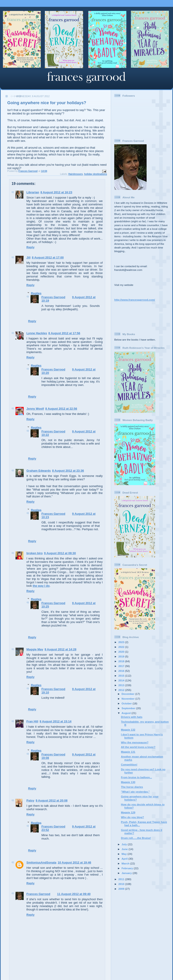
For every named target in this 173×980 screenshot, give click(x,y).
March (126, 863)
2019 (122, 656)
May (125, 854)
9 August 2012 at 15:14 (56, 721)
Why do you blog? (132, 817)
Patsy (30, 800)
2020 (122, 652)
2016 (122, 671)
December (128, 694)
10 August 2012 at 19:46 (74, 862)
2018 (122, 661)
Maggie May (35, 649)
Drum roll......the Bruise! (136, 838)
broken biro (35, 553)
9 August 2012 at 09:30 (60, 553)
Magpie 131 (128, 752)
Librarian (33, 192)
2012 (122, 690)
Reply (30, 247)
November (128, 699)
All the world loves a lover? (138, 747)
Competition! (129, 764)
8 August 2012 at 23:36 (68, 471)
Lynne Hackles (37, 333)
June (125, 849)
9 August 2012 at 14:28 (61, 649)
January (127, 873)
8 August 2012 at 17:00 (48, 257)
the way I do (41, 586)
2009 (122, 889)
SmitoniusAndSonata (41, 862)
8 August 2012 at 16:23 (56, 192)
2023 (122, 642)
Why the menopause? (135, 742)
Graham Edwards (39, 471)
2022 (122, 647)
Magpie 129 (128, 812)
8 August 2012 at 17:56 (64, 333)
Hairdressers (76, 174)
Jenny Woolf (35, 409)
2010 (122, 884)
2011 (122, 879)
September (129, 708)
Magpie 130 (128, 782)
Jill (28, 257)
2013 (122, 685)
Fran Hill (32, 721)
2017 (122, 666)
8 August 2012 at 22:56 (61, 409)
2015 (122, 676)
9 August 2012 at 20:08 (52, 800)
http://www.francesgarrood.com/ (135, 300)
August (127, 713)
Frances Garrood (53, 297)
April (125, 859)
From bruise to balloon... (136, 777)
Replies (36, 293)
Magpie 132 (128, 730)
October (127, 703)
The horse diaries (132, 787)
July (125, 844)
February (128, 868)
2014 (122, 680)
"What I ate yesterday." (135, 792)
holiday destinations (96, 174)
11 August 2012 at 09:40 (74, 894)
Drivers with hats (132, 717)
